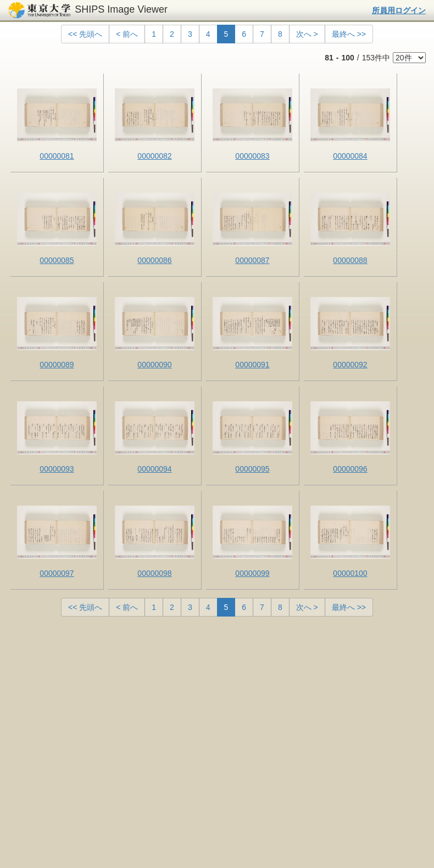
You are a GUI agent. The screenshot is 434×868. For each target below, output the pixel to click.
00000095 (252, 469)
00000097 (57, 573)
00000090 (154, 365)
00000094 (154, 469)
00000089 (57, 365)
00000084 (350, 156)
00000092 (350, 365)
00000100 (350, 573)
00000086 (154, 260)
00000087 (252, 260)
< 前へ (127, 34)
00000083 (252, 156)
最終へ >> (349, 34)
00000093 (57, 469)
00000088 (350, 260)
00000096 (350, 469)
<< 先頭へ (85, 34)
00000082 (154, 156)
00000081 (57, 156)
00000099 (252, 573)
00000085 (57, 260)
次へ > (307, 34)
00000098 (154, 573)
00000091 (252, 365)
